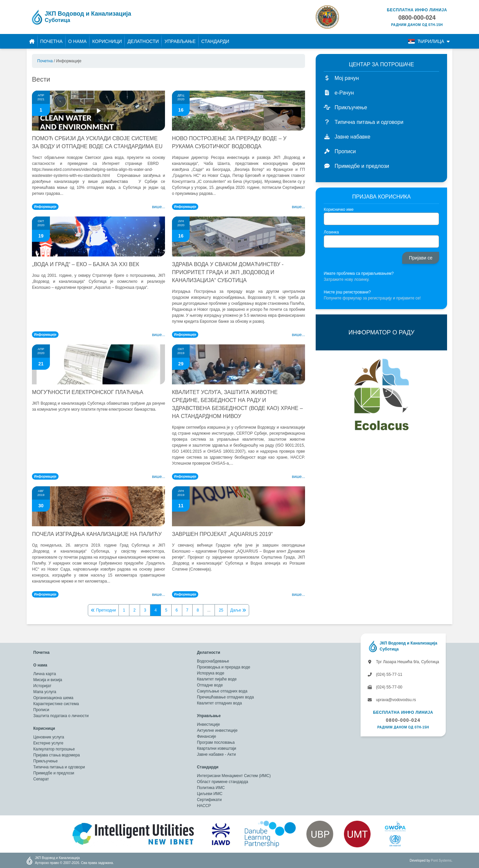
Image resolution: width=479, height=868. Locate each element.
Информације (45, 207)
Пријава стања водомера (57, 755)
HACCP (204, 806)
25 (221, 610)
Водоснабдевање (213, 661)
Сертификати (209, 800)
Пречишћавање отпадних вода (225, 697)
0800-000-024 (403, 720)
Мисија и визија (48, 680)
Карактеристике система (56, 704)
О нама (77, 41)
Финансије (207, 736)
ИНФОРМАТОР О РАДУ (381, 332)
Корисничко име (339, 210)
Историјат (42, 686)
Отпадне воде (210, 685)
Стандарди (215, 41)
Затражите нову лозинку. (346, 279)
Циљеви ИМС (210, 794)
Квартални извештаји (217, 748)
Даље (238, 610)
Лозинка (331, 232)
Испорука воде (211, 673)
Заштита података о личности (61, 716)
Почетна (51, 41)
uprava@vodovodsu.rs (392, 700)
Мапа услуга (45, 692)
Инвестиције (208, 724)
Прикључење (45, 761)
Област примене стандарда (223, 782)
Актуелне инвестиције (217, 730)
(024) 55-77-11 (385, 674)
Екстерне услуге (48, 743)
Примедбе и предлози (54, 773)
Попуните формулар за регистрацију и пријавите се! (372, 298)
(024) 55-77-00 (385, 687)
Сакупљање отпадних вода (222, 691)
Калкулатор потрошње (54, 749)
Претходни (103, 610)
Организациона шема (53, 698)
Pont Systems (441, 861)
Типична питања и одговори (59, 767)
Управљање (180, 41)
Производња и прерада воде (224, 667)
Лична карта (45, 674)
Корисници (107, 41)
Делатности (143, 41)
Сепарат (41, 779)
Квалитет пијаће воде (217, 679)
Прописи (41, 710)
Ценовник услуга (49, 737)
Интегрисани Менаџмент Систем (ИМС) (234, 776)
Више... (159, 207)
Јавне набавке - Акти (216, 754)
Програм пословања (216, 742)
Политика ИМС (211, 788)
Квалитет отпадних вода (219, 703)
